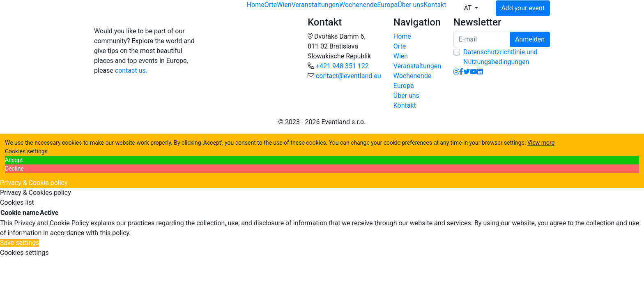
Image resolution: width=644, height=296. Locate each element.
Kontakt (435, 5)
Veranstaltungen (315, 5)
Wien (284, 5)
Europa (387, 5)
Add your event (523, 8)
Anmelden (530, 39)
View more (541, 143)
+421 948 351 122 (342, 66)
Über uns (411, 5)
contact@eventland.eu (348, 76)
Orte (271, 5)
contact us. (131, 71)
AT (468, 8)
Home (256, 5)
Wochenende (358, 5)
